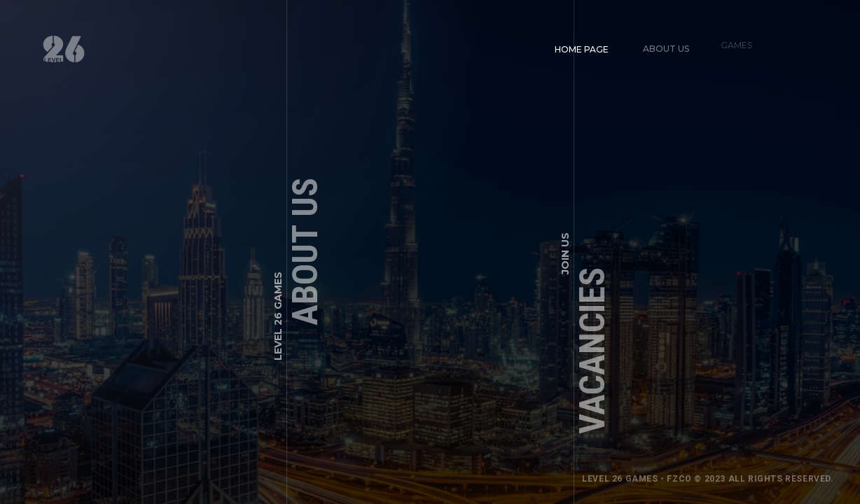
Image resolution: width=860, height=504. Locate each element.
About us (663, 46)
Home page (582, 49)
